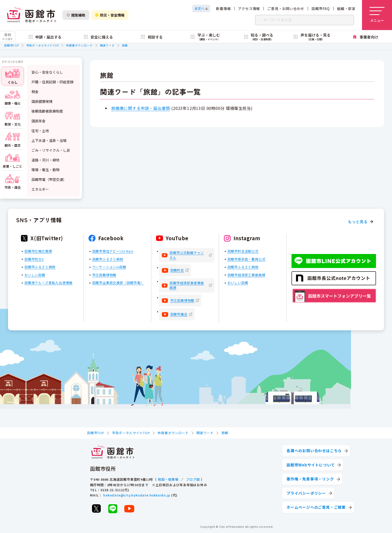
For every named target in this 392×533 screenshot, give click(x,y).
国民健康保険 (42, 101)
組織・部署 (346, 9)
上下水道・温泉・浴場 (49, 140)
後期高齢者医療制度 (47, 111)
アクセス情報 (249, 9)
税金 (35, 92)
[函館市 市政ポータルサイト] (31, 15)
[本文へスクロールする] (201, 9)
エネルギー (40, 189)
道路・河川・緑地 (45, 160)
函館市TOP (11, 45)
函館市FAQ (321, 9)
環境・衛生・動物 (45, 170)
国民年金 (38, 121)
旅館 (125, 45)
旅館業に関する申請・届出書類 (141, 108)
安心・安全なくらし (47, 72)
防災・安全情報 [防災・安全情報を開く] (110, 15)
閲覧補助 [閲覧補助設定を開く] (76, 15)
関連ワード (107, 45)
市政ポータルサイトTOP (43, 45)
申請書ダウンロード (79, 45)
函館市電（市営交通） (49, 179)
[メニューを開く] (377, 15)
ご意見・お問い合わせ (286, 9)
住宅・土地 (40, 131)
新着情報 (223, 9)
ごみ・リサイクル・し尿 (51, 150)
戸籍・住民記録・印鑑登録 (52, 82)
